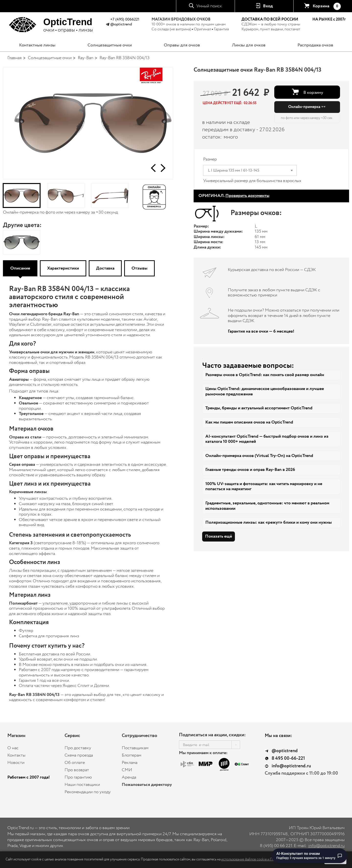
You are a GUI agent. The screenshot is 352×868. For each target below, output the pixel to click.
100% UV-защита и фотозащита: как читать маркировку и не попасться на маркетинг (264, 487)
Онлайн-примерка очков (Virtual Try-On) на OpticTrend (259, 456)
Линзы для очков (249, 45)
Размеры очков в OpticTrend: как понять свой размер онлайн (265, 375)
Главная (15, 58)
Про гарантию (78, 777)
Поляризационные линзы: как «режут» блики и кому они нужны (269, 522)
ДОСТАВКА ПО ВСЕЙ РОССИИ (270, 19)
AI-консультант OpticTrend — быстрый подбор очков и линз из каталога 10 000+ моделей (267, 439)
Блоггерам (132, 755)
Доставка (105, 268)
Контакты (16, 755)
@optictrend (121, 24)
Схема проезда (79, 755)
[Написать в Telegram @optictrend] (107, 25)
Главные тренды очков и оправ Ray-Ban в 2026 (250, 470)
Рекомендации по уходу (88, 792)
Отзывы (139, 268)
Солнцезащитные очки (110, 45)
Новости (16, 763)
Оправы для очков (182, 45)
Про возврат (77, 770)
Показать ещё (219, 536)
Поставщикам (135, 748)
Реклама (130, 763)
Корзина (327, 6)
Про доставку (78, 748)
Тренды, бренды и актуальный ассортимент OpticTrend (259, 408)
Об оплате (75, 763)
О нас (13, 748)
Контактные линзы (37, 45)
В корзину (313, 92)
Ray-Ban (86, 58)
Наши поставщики (82, 785)
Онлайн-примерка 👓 (307, 107)
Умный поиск (209, 6)
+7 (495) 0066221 (125, 19)
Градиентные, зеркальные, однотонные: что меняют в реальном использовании (267, 506)
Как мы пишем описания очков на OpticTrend (249, 422)
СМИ (127, 770)
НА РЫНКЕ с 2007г (329, 20)
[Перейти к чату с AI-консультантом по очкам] (309, 856)
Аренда (129, 777)
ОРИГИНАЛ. (234, 196)
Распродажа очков (315, 45)
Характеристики (63, 268)
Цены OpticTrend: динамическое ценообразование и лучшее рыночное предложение (265, 391)
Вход (268, 6)
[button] (153, 168)
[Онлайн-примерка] (154, 195)
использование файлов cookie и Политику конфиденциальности (270, 859)
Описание (20, 268)
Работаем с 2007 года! (29, 777)
